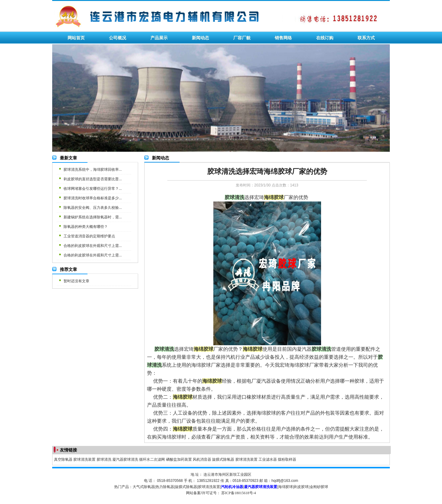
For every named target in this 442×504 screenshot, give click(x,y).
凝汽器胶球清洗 (125, 459)
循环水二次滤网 (152, 459)
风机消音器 (202, 459)
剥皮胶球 (301, 487)
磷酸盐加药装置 (179, 459)
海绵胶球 (285, 487)
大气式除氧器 (144, 487)
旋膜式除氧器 (223, 459)
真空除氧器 (63, 459)
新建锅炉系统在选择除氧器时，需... (93, 217)
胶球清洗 (104, 459)
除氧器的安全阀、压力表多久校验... (93, 208)
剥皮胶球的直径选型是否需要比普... (93, 179)
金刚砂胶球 (319, 487)
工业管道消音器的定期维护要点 (89, 236)
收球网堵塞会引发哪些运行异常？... (93, 189)
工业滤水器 (268, 459)
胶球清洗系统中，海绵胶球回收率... (93, 170)
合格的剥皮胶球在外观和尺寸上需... (93, 246)
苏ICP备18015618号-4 (239, 493)
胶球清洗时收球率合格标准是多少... (93, 198)
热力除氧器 (165, 487)
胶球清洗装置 (84, 459)
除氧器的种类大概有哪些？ (86, 227)
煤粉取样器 (287, 459)
